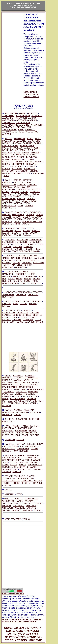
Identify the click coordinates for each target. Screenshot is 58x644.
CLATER (24, 192)
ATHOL (35, 132)
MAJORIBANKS (26, 387)
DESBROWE (18, 215)
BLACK (6, 155)
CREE (24, 201)
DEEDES (6, 215)
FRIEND (6, 251)
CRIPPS (18, 203)
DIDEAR (39, 215)
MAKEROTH (21, 389)
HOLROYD (17, 281)
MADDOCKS (8, 385)
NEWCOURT (8, 412)
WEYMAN (7, 506)
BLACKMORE (9, 157)
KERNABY (37, 301)
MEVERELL (8, 394)
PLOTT (6, 435)
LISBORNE (28, 320)
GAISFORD (21, 256)
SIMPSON (23, 462)
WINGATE (17, 510)
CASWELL (7, 187)
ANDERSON (8, 120)
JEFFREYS (21, 294)
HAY (40, 276)
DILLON (7, 217)
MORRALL (7, 401)
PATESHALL (8, 430)
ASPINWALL (8, 132)
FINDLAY (6, 244)
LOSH (12, 322)
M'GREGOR (21, 378)
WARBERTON (31, 499)
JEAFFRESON (23, 292)
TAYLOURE (20, 476)
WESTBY (23, 503)
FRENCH (28, 249)
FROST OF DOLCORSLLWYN (25, 251)
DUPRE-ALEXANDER (32, 221)
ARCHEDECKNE (10, 125)
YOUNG (26, 519)
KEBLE (8, 301)
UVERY (8, 490)
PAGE (7, 426)
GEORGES (20, 260)
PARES (25, 426)
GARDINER (27, 258)
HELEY (11, 279)
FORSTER (28, 247)
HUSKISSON (36, 283)
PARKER (34, 426)
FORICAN (17, 247)
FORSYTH (7, 249)
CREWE (33, 201)
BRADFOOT (30, 169)
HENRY (28, 279)
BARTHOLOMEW (10, 145)
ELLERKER (8, 231)
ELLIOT (18, 231)
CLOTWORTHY (9, 194)
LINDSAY (7, 320)
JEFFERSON (8, 294)
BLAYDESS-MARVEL (12, 159)
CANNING (7, 182)
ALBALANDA (8, 116)
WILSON (6, 510)
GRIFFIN (28, 265)
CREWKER (7, 203)
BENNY (23, 150)
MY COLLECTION (16, 640)
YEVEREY (16, 519)
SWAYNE (7, 472)
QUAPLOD (10, 440)
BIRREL (26, 152)
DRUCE (27, 219)
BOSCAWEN (31, 164)
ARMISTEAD (8, 127)
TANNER (9, 476)
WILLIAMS (32, 508)
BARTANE (27, 143)
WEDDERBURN (10, 503)
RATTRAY (20, 444)
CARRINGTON (9, 185)
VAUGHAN (10, 494)
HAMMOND (8, 274)
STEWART (32, 467)
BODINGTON (36, 162)
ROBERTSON (31, 446)
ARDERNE (24, 125)
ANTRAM (32, 120)
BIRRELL (35, 152)
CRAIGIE (6, 201)
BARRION (7, 143)
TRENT (6, 483)
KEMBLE (17, 301)
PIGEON (20, 433)
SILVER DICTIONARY (28, 628)
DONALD (18, 219)
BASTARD (7, 148)
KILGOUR (7, 304)
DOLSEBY (7, 219)
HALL (26, 272)
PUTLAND (34, 435)
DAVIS (18, 212)
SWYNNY (17, 472)
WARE (20, 501)
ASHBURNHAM (9, 129)
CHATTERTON (22, 189)
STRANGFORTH (10, 469)
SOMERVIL (7, 467)
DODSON (17, 217)
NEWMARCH (22, 412)
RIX (21, 446)
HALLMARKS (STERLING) (23, 631)
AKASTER (33, 113)
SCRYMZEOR (22, 460)
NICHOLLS (7, 415)
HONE (35, 281)
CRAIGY (16, 201)
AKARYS (22, 113)
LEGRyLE (38, 315)
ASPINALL (30, 129)
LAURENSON (9, 313)
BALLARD (22, 141)
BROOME (7, 173)
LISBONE (17, 320)
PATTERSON (21, 430)
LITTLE (38, 320)
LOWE (20, 322)
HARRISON (18, 276)
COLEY (36, 194)
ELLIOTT (36, 231)
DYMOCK (26, 224)
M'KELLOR (7, 382)
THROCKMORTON (25, 478)
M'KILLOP (33, 396)
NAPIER (9, 410)
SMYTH (14, 465)
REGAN (40, 444)
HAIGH (18, 272)
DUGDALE (7, 221)
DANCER (9, 212)
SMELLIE (34, 462)
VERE (19, 494)
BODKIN (6, 164)
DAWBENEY (35, 212)
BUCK (6, 176)
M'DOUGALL (8, 378)
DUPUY (6, 224)
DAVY (25, 212)
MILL (25, 396)
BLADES (21, 157)
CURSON (29, 205)
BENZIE (32, 150)
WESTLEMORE (36, 503)
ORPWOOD (8, 421)
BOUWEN (31, 166)
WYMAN (37, 510)
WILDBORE (20, 508)
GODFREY (27, 263)
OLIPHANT (34, 419)
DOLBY (26, 217)
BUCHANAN (38, 173)
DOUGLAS (37, 219)
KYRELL (6, 306)
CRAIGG (31, 199)
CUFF (20, 205)
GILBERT (7, 263)
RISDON (14, 446)
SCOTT (29, 458)
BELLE (5, 150)
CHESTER (35, 189)
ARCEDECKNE (23, 123)
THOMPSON (8, 478)
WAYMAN (29, 501)
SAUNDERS (32, 455)
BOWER (6, 169)
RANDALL (9, 444)
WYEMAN (27, 510)
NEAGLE (18, 410)
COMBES (17, 196)
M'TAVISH (7, 406)
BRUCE (27, 173)
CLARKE (15, 192)
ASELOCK (20, 127)
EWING (26, 235)
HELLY (19, 279)
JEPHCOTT (33, 294)
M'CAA (8, 375)
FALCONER (10, 240)
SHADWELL (36, 460)
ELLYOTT (16, 233)
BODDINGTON (22, 162)
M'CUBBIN (30, 375)
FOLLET (7, 247)
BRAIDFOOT (8, 171)
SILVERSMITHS (15, 637)
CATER (17, 187)
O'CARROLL (22, 419)
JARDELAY (10, 292)
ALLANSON (21, 118)
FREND (37, 249)
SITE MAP (36, 640)
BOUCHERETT (18, 166)
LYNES (40, 322)
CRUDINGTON (9, 205)
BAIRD (30, 139)
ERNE (25, 233)
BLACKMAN (16, 155)
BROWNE (17, 173)
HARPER (6, 276)
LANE (18, 310)
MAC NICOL (32, 382)
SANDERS (10, 455)
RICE (6, 446)
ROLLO (34, 449)
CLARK (6, 192)
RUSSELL (24, 451)
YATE (7, 519)
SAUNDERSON (9, 458)
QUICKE (20, 440)
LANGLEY (27, 310)
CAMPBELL (29, 180)
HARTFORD (30, 276)
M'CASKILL (18, 375)
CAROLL (29, 182)
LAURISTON (22, 313)
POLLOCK (15, 435)
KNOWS (33, 304)
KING (15, 304)
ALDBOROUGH (23, 116)
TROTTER (15, 483)
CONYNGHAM (9, 199)
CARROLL (32, 185)
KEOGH (27, 301)
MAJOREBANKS (10, 387)
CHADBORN (8, 189)
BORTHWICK (18, 164)
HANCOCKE (20, 274)
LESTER (23, 317)
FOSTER (18, 249)
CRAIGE (21, 199)
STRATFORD (25, 469)
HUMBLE (24, 283)
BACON (8, 139)
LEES (29, 315)
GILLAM (16, 263)
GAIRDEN (10, 256)
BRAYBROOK (22, 171)
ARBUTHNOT (9, 123)
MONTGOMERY (18, 399)
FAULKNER (22, 240)
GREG (20, 265)
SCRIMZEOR (8, 460)
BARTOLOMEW (27, 145)
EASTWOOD (11, 228)
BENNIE (14, 150)
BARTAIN (38, 143)
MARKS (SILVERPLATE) (23, 634)
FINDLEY (16, 244)
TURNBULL (38, 483)
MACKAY (18, 380)
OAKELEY (10, 419)
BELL (36, 148)
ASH (29, 127)
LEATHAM (34, 313)
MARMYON (9, 392)
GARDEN (15, 258)
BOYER (6, 166)
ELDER (22, 228)
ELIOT (29, 228)
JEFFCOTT (36, 292)
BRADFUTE (17, 169)
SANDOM (21, 455)
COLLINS (7, 196)
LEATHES (7, 315)
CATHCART (27, 187)
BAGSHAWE (19, 139)
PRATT (25, 435)
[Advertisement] (13, 55)
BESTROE (7, 152)
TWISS (7, 485)
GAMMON (33, 256)
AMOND (32, 118)
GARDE (6, 258)
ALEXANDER (8, 118)
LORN (5, 322)
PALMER (16, 426)
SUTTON (37, 469)
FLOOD (40, 244)
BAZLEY (28, 148)
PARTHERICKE (25, 428)
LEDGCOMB (19, 315)
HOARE (36, 279)
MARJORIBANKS (36, 389)
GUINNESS (20, 267)
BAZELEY (18, 148)
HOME (27, 281)
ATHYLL (26, 132)
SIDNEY (13, 462)
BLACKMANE (29, 155)
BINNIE (17, 152)
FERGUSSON (35, 242)
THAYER (31, 476)
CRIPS (27, 203)
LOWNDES (30, 322)
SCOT (21, 458)
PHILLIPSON (8, 433)
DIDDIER (30, 215)
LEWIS (32, 317)
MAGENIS (20, 385)
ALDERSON (37, 116)
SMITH (5, 465)
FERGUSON (8, 242)
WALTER (19, 499)
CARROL (22, 185)
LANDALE (9, 310)
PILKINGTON (31, 433)
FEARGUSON (36, 240)
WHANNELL (19, 506)
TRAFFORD (27, 481)
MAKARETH (8, 389)
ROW (15, 451)
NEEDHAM (29, 410)
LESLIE (6, 317)
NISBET (18, 415)
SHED (5, 462)
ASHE (21, 129)
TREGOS (38, 481)
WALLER (9, 499)
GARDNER (39, 258)
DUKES (17, 221)
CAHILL (8, 180)
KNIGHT (23, 304)
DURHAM (15, 224)
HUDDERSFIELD (10, 283)
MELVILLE (33, 392)
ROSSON (7, 451)
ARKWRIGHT (37, 125)
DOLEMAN (37, 217)
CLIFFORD (35, 192)
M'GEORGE (29, 394)
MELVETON (21, 392)
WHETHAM (31, 506)
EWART (18, 235)
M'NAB (5, 399)
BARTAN (17, 143)
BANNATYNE (34, 141)
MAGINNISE (32, 385)
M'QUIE (33, 403)
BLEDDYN (28, 159)
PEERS (32, 430)
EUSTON (34, 233)
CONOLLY (28, 196)
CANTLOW (18, 182)
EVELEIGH (7, 235)
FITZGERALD (29, 244)
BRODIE (34, 171)
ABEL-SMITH (11, 113)
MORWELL (19, 401)
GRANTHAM (9, 265)
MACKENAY (20, 382)
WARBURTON (9, 501)
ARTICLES (33, 637)
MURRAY (24, 403)
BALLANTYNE (9, 141)
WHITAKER (8, 508)
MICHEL (18, 394)
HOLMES (7, 281)
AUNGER (7, 134)
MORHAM (31, 399)
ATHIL (18, 132)
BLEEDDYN (8, 162)
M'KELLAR (29, 380)
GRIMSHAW (8, 267)
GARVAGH (8, 260)
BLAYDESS (31, 157)
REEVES (31, 444)
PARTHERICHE (9, 428)
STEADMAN (20, 467)
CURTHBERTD (9, 208)
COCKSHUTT (24, 194)
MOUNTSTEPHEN (34, 401)
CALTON (17, 180)
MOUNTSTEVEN (10, 403)
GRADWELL (39, 263)
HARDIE (31, 274)
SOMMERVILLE (35, 465)
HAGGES (9, 272)
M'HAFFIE (7, 396)
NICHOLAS (35, 412)
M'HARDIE (33, 378)
